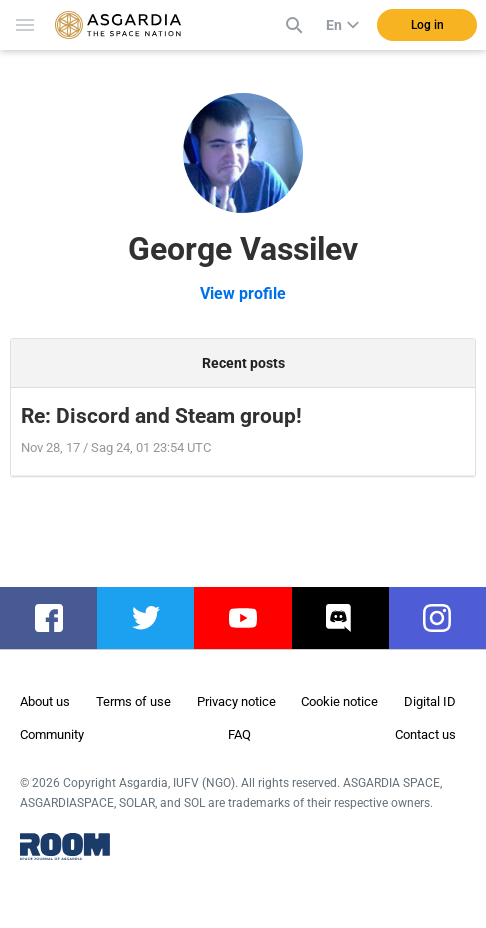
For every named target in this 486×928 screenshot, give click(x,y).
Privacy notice (236, 701)
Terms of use (133, 701)
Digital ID (430, 701)
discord (348, 618)
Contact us (425, 734)
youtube (252, 618)
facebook (58, 618)
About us (45, 701)
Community (52, 734)
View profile (243, 293)
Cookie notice (339, 701)
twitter (150, 618)
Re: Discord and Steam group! (161, 416)
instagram (447, 618)
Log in (427, 25)
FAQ (239, 734)
